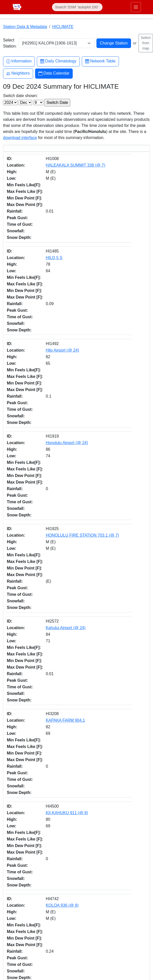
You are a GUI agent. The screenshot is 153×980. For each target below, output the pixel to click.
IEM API (78, 758)
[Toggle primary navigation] (136, 7)
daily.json (117, 758)
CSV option (13, 764)
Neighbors (18, 73)
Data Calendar (54, 73)
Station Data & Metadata (25, 27)
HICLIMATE (63, 27)
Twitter (12, 874)
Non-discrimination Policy (24, 946)
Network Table (100, 61)
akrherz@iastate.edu (20, 847)
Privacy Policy (15, 952)
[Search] (77, 7)
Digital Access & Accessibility (27, 959)
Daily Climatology (58, 61)
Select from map (146, 43)
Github (12, 884)
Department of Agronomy (23, 813)
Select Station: (10, 43)
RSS (10, 906)
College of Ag (14, 807)
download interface (20, 138)
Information (19, 61)
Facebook (15, 863)
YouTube (14, 895)
